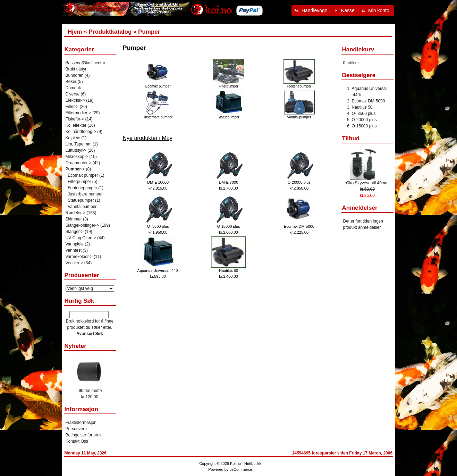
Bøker (71, 82)
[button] (312, 11)
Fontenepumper (299, 84)
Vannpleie (75, 244)
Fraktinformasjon (81, 423)
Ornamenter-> (79, 163)
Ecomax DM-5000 (299, 226)
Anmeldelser (360, 208)
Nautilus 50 (229, 270)
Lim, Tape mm (79, 144)
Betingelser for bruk (84, 435)
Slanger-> (75, 232)
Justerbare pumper (158, 115)
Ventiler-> (74, 263)
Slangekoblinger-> (82, 225)
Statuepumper (228, 115)
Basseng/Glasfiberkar (86, 63)
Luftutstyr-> (76, 150)
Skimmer (74, 219)
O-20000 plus (299, 182)
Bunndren (75, 75)
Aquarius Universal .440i (158, 270)
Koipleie (73, 138)
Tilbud (351, 138)
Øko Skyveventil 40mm (367, 183)
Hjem (75, 32)
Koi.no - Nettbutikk (246, 464)
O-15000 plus (228, 226)
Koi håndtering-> (81, 132)
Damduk (73, 88)
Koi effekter (76, 125)
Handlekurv (358, 49)
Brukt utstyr (76, 69)
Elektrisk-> (75, 100)
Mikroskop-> (77, 157)
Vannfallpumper (299, 115)
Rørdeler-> (76, 213)
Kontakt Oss (77, 441)
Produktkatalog (110, 32)
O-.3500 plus (158, 226)
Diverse (73, 94)
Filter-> (72, 107)
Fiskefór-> (75, 119)
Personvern (76, 429)
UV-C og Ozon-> (81, 238)
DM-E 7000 (229, 182)
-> (75, 169)
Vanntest (74, 250)
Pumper (149, 32)
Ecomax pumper (158, 84)
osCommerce (241, 469)
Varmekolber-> (79, 257)
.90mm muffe (90, 391)
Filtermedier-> (78, 113)
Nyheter (75, 346)
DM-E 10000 (158, 182)
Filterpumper (228, 84)
